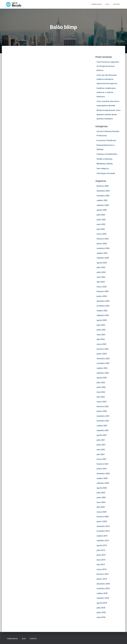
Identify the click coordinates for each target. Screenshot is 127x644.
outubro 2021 (102, 426)
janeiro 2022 (102, 411)
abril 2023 (101, 339)
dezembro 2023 (103, 301)
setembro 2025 (103, 205)
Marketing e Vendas (105, 164)
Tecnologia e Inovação (106, 173)
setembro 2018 (103, 598)
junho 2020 (101, 497)
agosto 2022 (102, 378)
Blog (107, 4)
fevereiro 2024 (103, 291)
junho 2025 (101, 220)
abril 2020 (101, 507)
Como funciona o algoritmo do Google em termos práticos (108, 66)
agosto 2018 (102, 603)
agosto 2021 (102, 435)
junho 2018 (101, 612)
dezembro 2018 (103, 584)
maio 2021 (101, 450)
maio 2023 (101, 335)
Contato (117, 4)
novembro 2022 (103, 363)
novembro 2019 (103, 531)
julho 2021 (101, 440)
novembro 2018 (103, 589)
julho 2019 (101, 550)
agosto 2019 (102, 545)
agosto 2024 (102, 263)
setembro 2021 (103, 430)
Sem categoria (103, 168)
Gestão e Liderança (104, 159)
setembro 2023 (103, 315)
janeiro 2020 (102, 521)
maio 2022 (101, 392)
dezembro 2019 (103, 526)
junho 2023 (101, 330)
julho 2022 (101, 383)
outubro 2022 (102, 368)
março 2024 (102, 287)
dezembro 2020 (103, 474)
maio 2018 (101, 617)
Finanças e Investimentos (107, 154)
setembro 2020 (103, 483)
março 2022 (102, 402)
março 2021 (102, 459)
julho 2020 (101, 493)
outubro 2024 (102, 253)
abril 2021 (101, 454)
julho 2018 (101, 608)
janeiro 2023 (102, 354)
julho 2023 (101, 325)
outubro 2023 (102, 311)
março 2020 (102, 512)
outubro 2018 (102, 593)
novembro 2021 (103, 421)
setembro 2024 (103, 258)
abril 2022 (101, 397)
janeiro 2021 (102, 469)
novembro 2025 (103, 196)
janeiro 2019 (102, 579)
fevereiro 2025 (103, 239)
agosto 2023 (102, 320)
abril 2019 (101, 565)
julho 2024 (101, 267)
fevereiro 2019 (103, 574)
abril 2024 (101, 282)
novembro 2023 (103, 306)
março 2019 (102, 569)
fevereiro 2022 (103, 406)
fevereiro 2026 (103, 186)
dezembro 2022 (103, 359)
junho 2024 (101, 272)
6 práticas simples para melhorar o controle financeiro (106, 92)
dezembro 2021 (103, 416)
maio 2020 (101, 502)
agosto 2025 (102, 210)
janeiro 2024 (102, 296)
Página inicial (97, 4)
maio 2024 (101, 277)
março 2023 (102, 344)
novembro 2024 (103, 248)
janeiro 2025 (102, 244)
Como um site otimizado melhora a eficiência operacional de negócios (107, 79)
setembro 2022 (103, 373)
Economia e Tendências (106, 140)
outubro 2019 (102, 536)
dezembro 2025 (103, 191)
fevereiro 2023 (103, 349)
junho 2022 (101, 387)
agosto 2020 (102, 488)
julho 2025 (101, 215)
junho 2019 (101, 555)
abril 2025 (101, 229)
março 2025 (102, 234)
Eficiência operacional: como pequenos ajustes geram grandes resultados (109, 114)
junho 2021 (101, 445)
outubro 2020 (102, 478)
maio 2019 (101, 560)
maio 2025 (101, 224)
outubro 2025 (102, 200)
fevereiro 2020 (103, 517)
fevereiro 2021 (103, 464)
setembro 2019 (103, 541)
